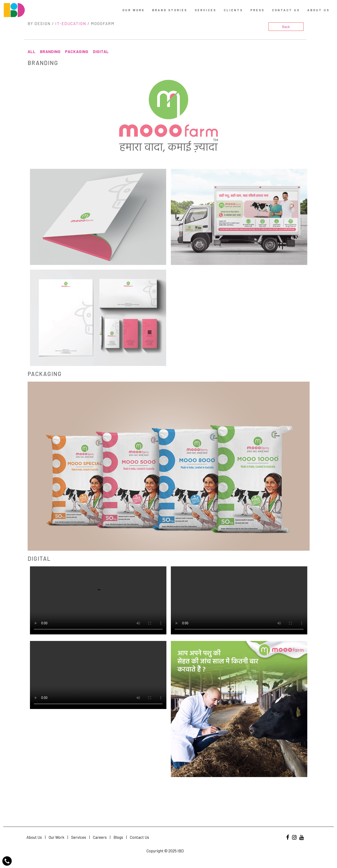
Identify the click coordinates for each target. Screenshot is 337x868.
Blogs (118, 837)
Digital (101, 51)
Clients (233, 10)
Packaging (77, 51)
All (32, 51)
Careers (100, 837)
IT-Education (71, 23)
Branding (50, 51)
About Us (318, 10)
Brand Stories (170, 10)
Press (257, 10)
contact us (286, 10)
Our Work (134, 10)
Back (286, 27)
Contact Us (139, 837)
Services (205, 10)
